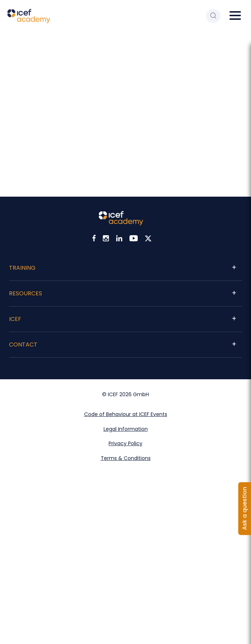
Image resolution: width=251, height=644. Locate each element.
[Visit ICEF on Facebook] (94, 240)
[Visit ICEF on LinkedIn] (119, 240)
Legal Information (126, 429)
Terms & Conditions (126, 458)
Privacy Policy (125, 443)
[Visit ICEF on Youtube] (134, 240)
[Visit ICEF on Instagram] (106, 240)
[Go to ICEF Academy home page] (29, 21)
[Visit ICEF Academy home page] (121, 223)
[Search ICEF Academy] (213, 16)
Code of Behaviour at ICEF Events (126, 414)
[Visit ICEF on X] (148, 240)
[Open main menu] (237, 16)
